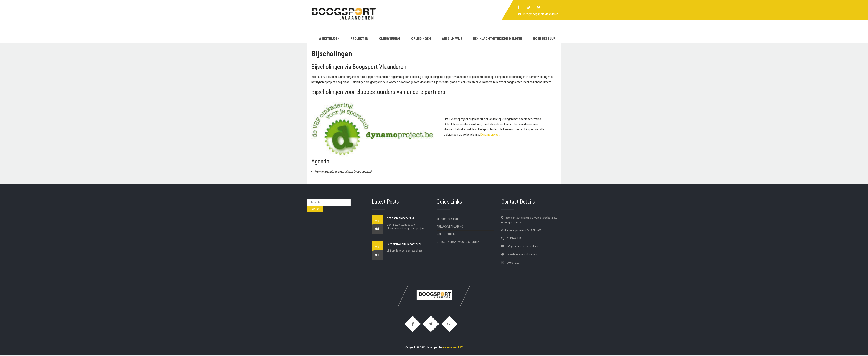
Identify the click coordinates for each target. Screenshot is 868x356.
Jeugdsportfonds (449, 219)
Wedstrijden (329, 39)
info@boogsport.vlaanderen (541, 14)
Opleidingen (421, 39)
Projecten (359, 39)
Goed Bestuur (544, 39)
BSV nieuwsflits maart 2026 (404, 244)
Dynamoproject (490, 135)
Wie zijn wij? (452, 39)
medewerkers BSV (453, 348)
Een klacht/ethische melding (498, 39)
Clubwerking (390, 39)
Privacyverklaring (450, 227)
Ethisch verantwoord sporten (458, 242)
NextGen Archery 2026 (401, 218)
